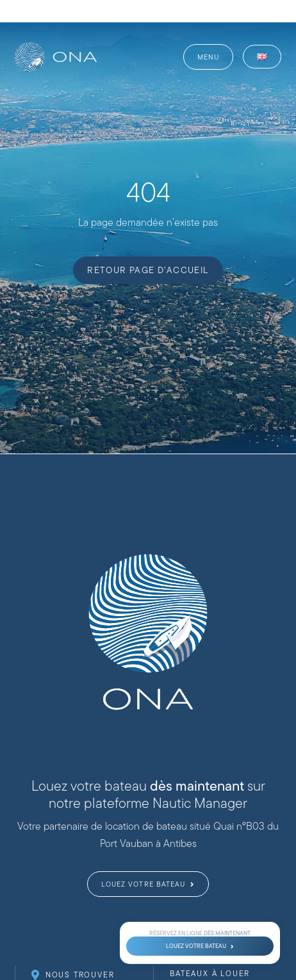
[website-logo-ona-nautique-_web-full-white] (56, 47)
